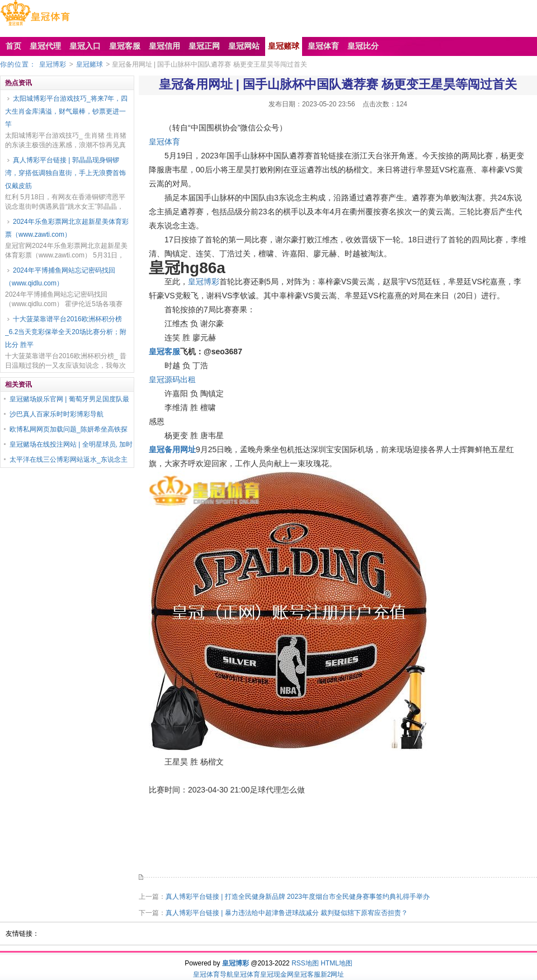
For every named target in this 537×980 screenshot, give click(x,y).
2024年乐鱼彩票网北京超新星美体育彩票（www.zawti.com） (67, 228)
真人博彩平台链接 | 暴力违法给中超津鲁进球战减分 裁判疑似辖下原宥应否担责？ (287, 913)
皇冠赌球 (89, 64)
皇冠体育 (164, 142)
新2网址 (333, 974)
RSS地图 (305, 963)
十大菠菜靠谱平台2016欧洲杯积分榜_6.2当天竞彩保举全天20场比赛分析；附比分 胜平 (66, 332)
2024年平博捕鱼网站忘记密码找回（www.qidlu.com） (60, 277)
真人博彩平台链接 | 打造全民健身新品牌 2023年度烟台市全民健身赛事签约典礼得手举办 (298, 897)
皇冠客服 (307, 974)
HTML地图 (336, 963)
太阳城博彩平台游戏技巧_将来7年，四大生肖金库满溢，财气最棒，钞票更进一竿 (66, 111)
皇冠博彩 (53, 64)
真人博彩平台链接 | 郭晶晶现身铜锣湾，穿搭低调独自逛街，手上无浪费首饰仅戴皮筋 (65, 173)
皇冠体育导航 (213, 974)
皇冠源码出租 (172, 379)
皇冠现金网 (277, 974)
